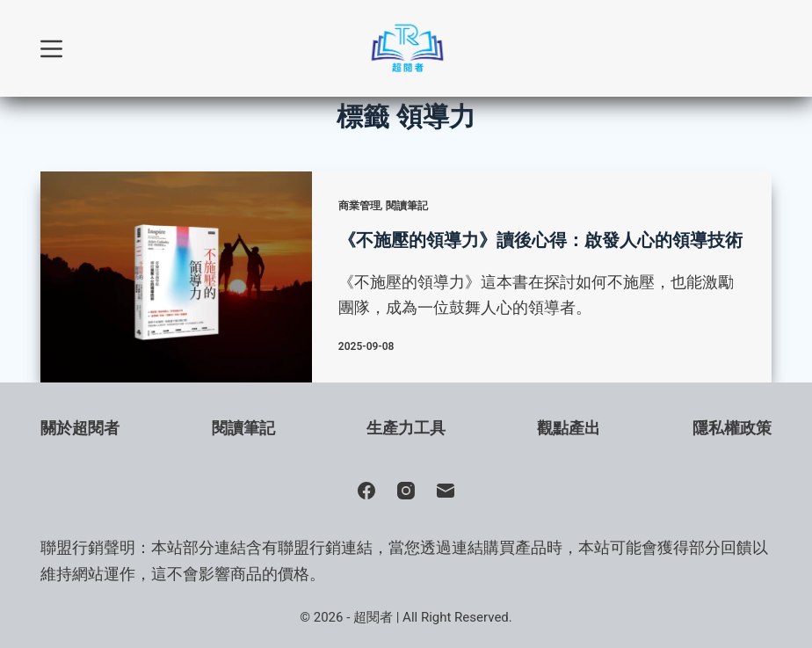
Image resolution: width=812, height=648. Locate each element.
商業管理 (359, 206)
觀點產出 (569, 428)
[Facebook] (366, 491)
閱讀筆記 (407, 206)
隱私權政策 (732, 428)
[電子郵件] (446, 491)
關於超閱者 (80, 428)
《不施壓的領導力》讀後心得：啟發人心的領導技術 (540, 240)
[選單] (51, 49)
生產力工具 (406, 428)
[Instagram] (406, 491)
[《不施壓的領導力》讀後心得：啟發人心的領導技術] (176, 277)
